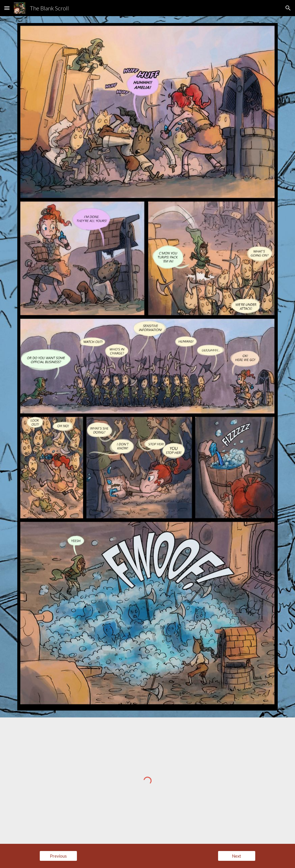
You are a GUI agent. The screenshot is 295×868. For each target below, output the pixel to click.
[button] (7, 8)
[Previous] (58, 856)
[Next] (237, 856)
